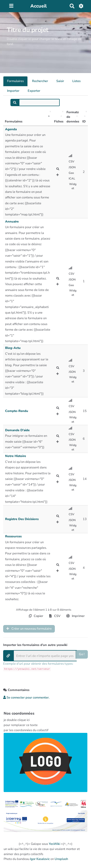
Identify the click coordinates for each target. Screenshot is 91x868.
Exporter (34, 91)
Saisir (60, 81)
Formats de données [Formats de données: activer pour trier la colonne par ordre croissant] (73, 117)
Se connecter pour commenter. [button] (26, 698)
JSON (72, 167)
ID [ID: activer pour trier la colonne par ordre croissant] (84, 121)
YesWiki (54, 844)
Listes (76, 81)
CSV (71, 161)
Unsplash (61, 859)
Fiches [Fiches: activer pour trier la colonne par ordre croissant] (59, 121)
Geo (71, 173)
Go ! (82, 654)
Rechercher (40, 81)
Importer (13, 91)
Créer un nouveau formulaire (29, 629)
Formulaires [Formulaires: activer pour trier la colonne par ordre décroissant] (14, 121)
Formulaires (15, 81)
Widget (73, 186)
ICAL (72, 178)
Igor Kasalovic (40, 859)
